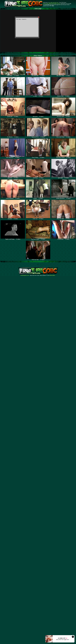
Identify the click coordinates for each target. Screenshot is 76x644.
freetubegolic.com (25, 275)
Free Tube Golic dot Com (53, 3)
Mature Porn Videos (53, 4)
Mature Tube (46, 4)
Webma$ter (53, 275)
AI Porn (59, 4)
